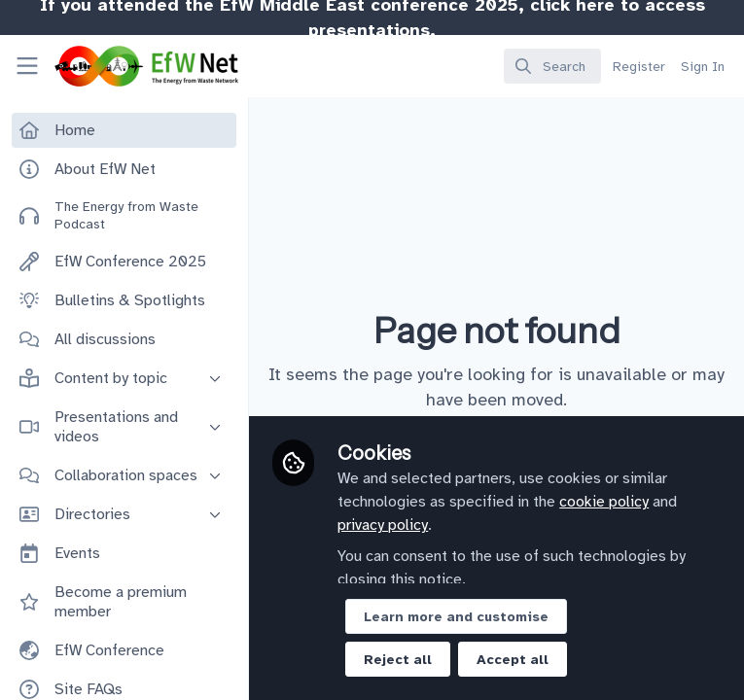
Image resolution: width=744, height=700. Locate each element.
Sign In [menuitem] (703, 67)
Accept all (513, 660)
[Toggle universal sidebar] (27, 66)
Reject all (398, 660)
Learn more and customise (456, 617)
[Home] (120, 66)
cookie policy (604, 502)
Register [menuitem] (639, 67)
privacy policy (383, 525)
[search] (552, 66)
